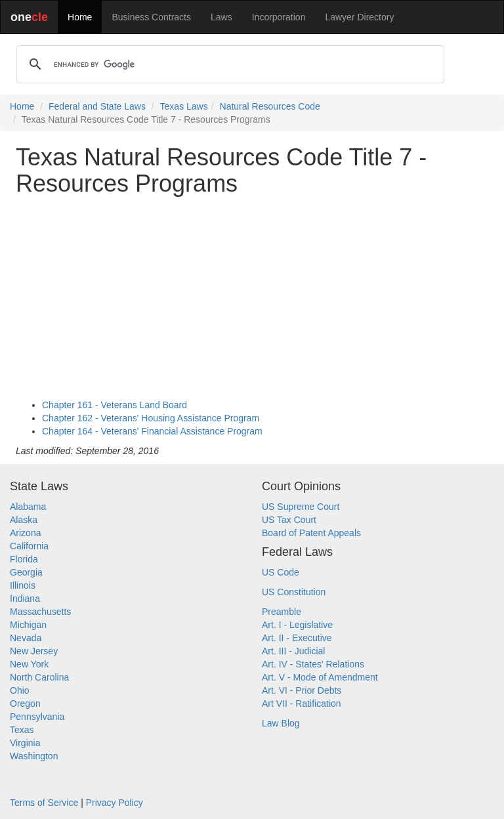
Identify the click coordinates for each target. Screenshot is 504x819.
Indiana (25, 598)
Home (80, 17)
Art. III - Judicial (293, 651)
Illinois (23, 585)
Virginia (25, 743)
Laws (221, 17)
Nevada (26, 638)
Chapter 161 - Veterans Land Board (115, 405)
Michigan (28, 625)
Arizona (25, 533)
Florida (24, 559)
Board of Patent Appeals (311, 533)
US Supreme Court (301, 507)
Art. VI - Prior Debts (302, 690)
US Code (281, 572)
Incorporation (279, 17)
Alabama (28, 507)
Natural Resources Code (270, 106)
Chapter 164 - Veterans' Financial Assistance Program (152, 431)
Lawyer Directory (359, 17)
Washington (34, 756)
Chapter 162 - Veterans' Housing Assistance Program (151, 418)
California (29, 546)
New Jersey (34, 651)
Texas (22, 730)
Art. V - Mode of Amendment (320, 677)
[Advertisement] (252, 297)
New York (29, 664)
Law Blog (281, 723)
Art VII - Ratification (302, 703)
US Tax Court (289, 520)
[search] (228, 64)
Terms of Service (44, 803)
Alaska (24, 520)
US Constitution (294, 592)
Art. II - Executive (297, 638)
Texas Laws (184, 106)
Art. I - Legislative (297, 625)
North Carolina (39, 677)
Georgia (26, 572)
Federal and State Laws (97, 106)
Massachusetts (40, 612)
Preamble (282, 612)
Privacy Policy (115, 803)
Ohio (20, 690)
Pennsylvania (37, 717)
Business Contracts (151, 17)
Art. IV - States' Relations (313, 664)
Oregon (25, 703)
